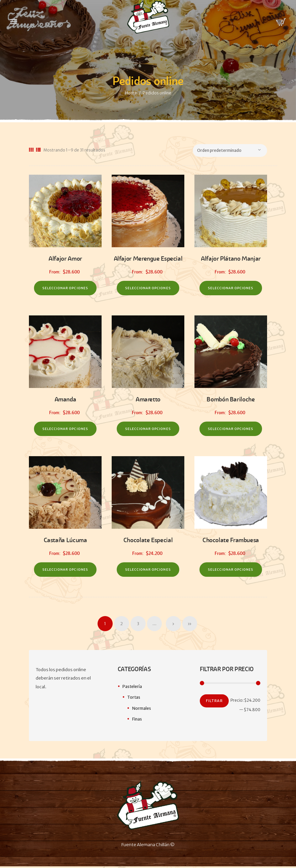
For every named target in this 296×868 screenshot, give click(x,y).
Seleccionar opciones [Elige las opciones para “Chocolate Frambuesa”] (231, 571)
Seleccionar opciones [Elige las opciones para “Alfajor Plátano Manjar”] (231, 288)
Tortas (134, 699)
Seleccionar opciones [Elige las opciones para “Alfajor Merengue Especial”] (148, 288)
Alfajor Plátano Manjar (231, 258)
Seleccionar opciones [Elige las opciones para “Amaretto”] (148, 430)
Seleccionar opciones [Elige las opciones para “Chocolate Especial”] (148, 571)
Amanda (65, 400)
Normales (142, 710)
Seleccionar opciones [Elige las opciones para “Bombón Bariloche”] (231, 430)
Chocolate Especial (148, 541)
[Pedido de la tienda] (234, 150)
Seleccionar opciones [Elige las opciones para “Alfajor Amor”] (65, 288)
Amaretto (148, 400)
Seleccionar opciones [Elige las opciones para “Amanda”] (65, 430)
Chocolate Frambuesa (231, 541)
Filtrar (214, 703)
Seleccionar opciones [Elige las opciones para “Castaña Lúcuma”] (65, 571)
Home (131, 93)
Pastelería (132, 688)
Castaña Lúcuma (65, 541)
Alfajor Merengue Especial (148, 258)
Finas (137, 721)
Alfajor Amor (65, 258)
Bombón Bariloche (231, 400)
